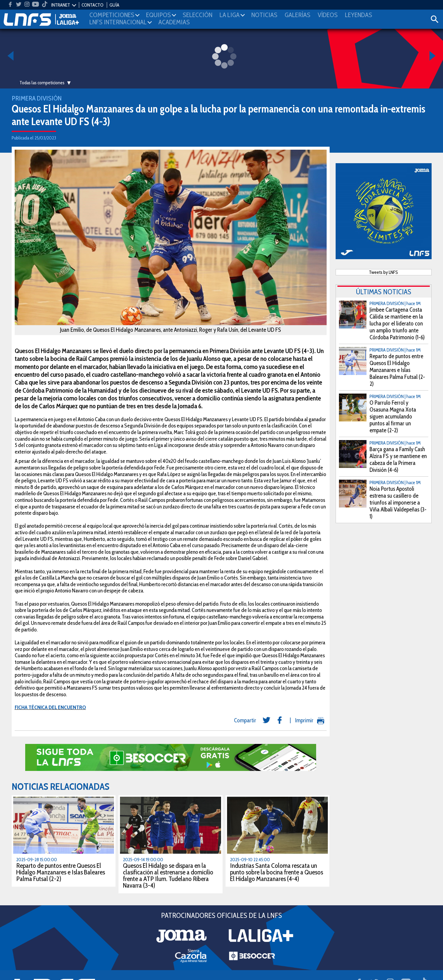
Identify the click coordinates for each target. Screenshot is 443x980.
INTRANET (61, 5)
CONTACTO (93, 5)
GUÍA (114, 5)
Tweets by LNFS (383, 272)
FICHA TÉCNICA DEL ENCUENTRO (50, 707)
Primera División (37, 98)
